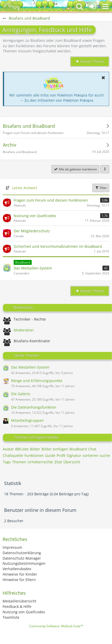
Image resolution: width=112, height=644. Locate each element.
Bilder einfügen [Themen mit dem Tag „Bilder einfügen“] (55, 449)
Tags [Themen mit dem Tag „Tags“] (7, 462)
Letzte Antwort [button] (25, 188)
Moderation (24, 330)
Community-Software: (56, 626)
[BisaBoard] (12, 6)
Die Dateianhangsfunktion (34, 407)
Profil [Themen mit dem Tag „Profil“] (61, 455)
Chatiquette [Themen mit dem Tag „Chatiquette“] (13, 455)
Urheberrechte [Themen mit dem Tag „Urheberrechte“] (40, 462)
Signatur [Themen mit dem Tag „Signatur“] (74, 455)
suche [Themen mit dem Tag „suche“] (105, 455)
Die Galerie (21, 394)
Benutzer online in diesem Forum (40, 510)
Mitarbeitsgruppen (27, 420)
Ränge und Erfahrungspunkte (37, 381)
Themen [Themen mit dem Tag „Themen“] (19, 462)
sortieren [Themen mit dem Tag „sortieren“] (91, 455)
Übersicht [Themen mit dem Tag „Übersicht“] (72, 462)
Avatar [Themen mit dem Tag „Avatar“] (8, 449)
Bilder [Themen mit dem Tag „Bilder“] (35, 449)
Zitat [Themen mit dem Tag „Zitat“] (58, 462)
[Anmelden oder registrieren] (92, 6)
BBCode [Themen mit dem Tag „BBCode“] (22, 449)
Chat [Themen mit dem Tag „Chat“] (92, 449)
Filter (101, 188)
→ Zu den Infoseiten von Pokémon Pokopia (57, 100)
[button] (105, 6)
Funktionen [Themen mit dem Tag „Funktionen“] (34, 455)
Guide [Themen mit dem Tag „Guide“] (50, 455)
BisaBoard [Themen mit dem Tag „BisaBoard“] (78, 449)
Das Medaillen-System (30, 367)
